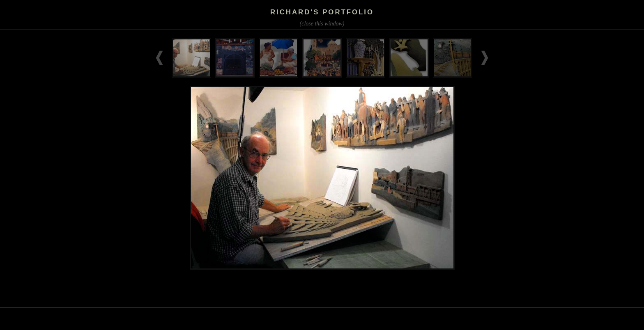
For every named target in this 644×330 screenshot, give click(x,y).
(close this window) (322, 24)
